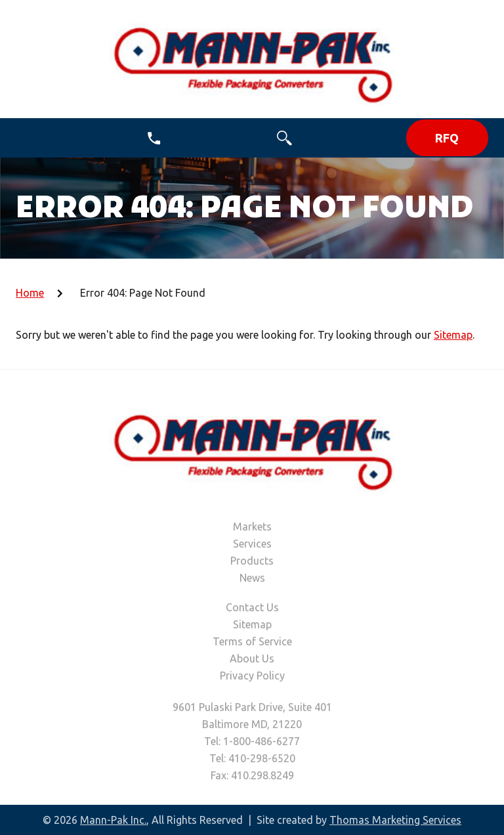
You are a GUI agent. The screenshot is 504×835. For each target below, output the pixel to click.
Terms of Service (252, 643)
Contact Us (252, 609)
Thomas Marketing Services (395, 820)
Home (30, 293)
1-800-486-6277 (262, 743)
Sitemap (453, 335)
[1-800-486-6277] (154, 138)
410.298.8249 (262, 777)
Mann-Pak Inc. (113, 820)
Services (252, 546)
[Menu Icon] (24, 138)
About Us (252, 660)
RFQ (447, 138)
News (252, 580)
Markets (252, 528)
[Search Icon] (284, 138)
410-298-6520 (262, 760)
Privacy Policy (252, 677)
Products (252, 563)
